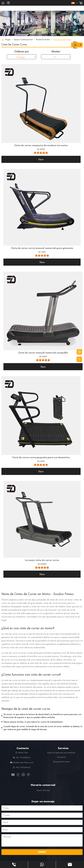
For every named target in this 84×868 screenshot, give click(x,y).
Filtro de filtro (77, 45)
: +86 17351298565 (22, 757)
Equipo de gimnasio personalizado (61, 752)
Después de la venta (61, 762)
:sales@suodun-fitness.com (22, 762)
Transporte (61, 757)
